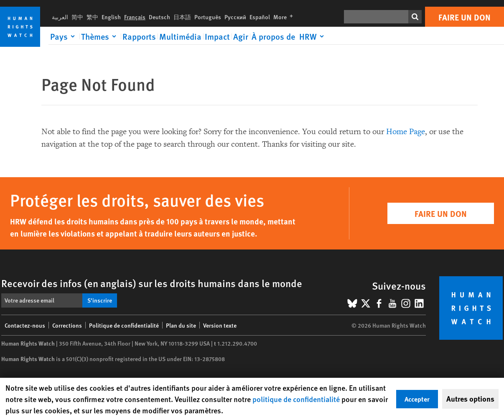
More (285, 17)
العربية (60, 17)
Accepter (417, 399)
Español (260, 17)
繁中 (92, 17)
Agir (241, 36)
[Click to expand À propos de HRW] (289, 36)
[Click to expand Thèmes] (100, 36)
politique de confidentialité (296, 399)
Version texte (220, 325)
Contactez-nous (25, 325)
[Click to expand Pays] (64, 36)
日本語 (182, 17)
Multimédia (180, 36)
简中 (77, 17)
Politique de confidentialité (124, 325)
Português (208, 17)
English (111, 17)
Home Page (406, 132)
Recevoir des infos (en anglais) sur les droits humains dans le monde (152, 283)
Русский (235, 17)
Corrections (67, 325)
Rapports (139, 36)
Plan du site (181, 325)
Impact (217, 36)
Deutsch (159, 17)
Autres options (470, 399)
